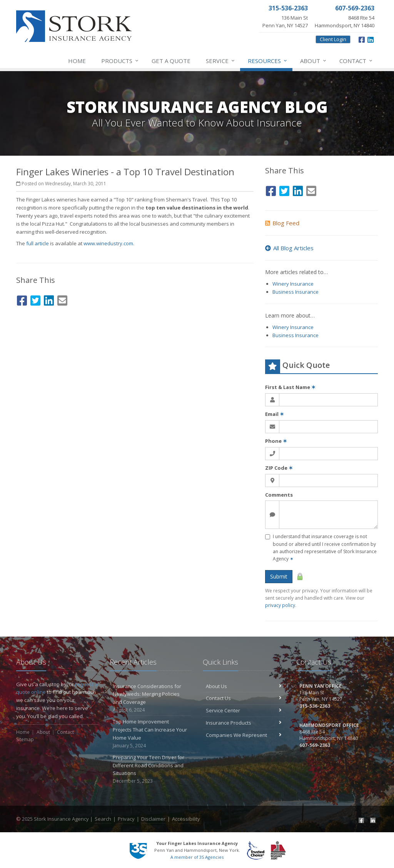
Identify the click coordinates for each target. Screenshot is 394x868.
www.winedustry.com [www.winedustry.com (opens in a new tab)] (108, 243)
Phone (276, 441)
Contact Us (244, 698)
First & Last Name (290, 387)
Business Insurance (295, 292)
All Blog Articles (289, 248)
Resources (268, 61)
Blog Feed (282, 223)
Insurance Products (244, 723)
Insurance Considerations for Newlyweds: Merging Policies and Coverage (151, 698)
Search (103, 819)
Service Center (244, 710)
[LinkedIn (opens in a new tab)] (371, 39)
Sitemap (25, 739)
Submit (279, 576)
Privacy (126, 819)
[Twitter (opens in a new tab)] (35, 299)
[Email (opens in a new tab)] (62, 299)
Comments (279, 495)
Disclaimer (153, 819)
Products (120, 61)
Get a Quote (171, 61)
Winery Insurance (293, 284)
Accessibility (186, 819)
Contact (356, 61)
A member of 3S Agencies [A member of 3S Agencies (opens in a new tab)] (197, 857)
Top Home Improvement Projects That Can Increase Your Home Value (151, 734)
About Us (244, 686)
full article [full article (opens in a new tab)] (38, 243)
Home (77, 61)
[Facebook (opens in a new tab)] (362, 39)
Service (221, 61)
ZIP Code (279, 468)
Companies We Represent (244, 735)
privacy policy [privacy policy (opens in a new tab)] (280, 605)
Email (275, 414)
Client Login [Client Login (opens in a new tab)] (333, 39)
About (314, 61)
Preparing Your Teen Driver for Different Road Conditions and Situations (151, 769)
